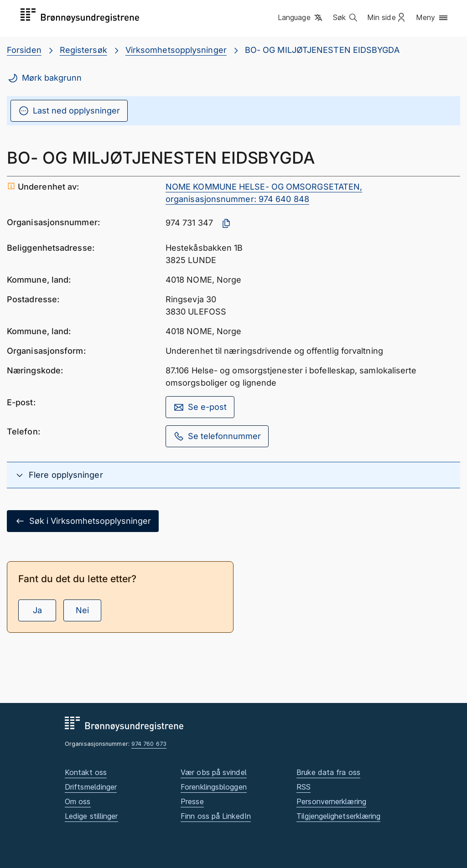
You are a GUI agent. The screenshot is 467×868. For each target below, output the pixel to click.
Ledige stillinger (91, 816)
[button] (301, 18)
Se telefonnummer (217, 436)
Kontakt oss (86, 772)
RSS (304, 787)
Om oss (78, 801)
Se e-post (200, 407)
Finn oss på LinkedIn (216, 816)
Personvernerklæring (331, 801)
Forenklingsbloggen (214, 787)
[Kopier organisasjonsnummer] (226, 223)
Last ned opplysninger (69, 111)
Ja (37, 610)
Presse (192, 801)
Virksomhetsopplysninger (176, 50)
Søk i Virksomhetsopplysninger (83, 521)
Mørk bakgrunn (44, 78)
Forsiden (24, 50)
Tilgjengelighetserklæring (338, 816)
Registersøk (83, 50)
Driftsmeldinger (91, 787)
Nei (82, 610)
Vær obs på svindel (214, 772)
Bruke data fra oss (328, 772)
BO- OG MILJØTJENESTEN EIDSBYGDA (322, 50)
